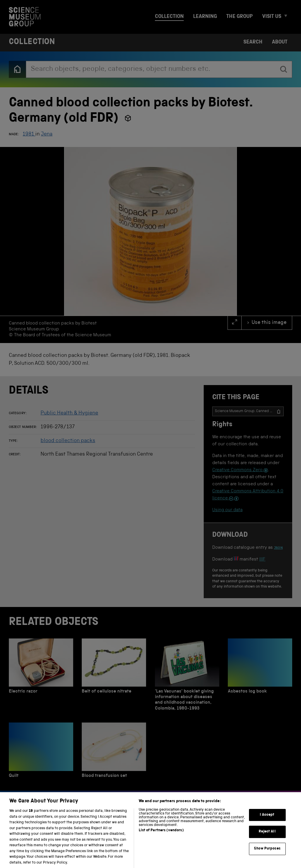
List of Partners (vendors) (161, 836)
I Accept (267, 821)
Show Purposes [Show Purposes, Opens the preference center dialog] (267, 855)
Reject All (267, 838)
